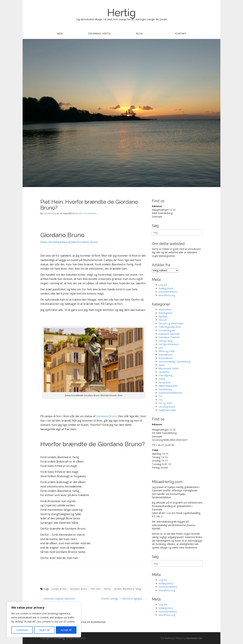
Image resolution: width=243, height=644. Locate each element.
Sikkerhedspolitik (168, 386)
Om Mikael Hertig (99, 33)
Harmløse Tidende (169, 337)
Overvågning (166, 375)
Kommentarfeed (168, 292)
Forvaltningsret (167, 330)
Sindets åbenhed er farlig (127, 589)
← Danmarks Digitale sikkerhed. (58, 599)
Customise (22, 630)
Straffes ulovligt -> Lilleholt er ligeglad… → (124, 599)
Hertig (122, 13)
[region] (44, 620)
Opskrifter (164, 372)
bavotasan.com (194, 638)
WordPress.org (167, 295)
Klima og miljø (167, 351)
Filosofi (79, 213)
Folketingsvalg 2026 (170, 327)
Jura (161, 348)
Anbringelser (166, 313)
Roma (107, 589)
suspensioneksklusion (171, 393)
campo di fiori (59, 589)
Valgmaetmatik (167, 410)
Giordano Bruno (106, 416)
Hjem (60, 33)
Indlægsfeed (166, 288)
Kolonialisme (166, 355)
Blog (139, 33)
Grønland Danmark (169, 334)
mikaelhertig (50, 213)
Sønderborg (165, 389)
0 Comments (90, 213)
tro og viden (165, 403)
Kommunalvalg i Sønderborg (174, 362)
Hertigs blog (166, 341)
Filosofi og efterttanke (171, 323)
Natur (162, 365)
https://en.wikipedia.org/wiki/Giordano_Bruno (69, 242)
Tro (161, 396)
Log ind (163, 285)
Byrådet (163, 317)
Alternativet (165, 309)
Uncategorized (167, 407)
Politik (162, 379)
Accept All (66, 630)
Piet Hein (96, 589)
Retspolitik (165, 382)
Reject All (44, 630)
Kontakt (181, 33)
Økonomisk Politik (169, 368)
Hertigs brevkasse (169, 344)
